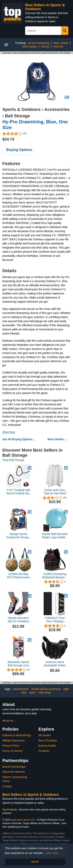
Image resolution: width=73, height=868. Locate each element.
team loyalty (29, 46)
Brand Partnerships (14, 767)
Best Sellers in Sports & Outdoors (31, 795)
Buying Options (19, 150)
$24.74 (8, 139)
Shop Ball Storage (13, 460)
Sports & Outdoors (22, 109)
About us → (9, 721)
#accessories (21, 689)
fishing (45, 46)
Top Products (10, 810)
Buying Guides (47, 746)
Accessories (57, 109)
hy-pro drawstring (39, 43)
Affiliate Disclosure (14, 741)
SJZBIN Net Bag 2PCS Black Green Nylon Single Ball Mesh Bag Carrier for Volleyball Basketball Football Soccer (18, 576)
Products (44, 751)
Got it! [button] (35, 862)
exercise (58, 46)
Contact (7, 786)
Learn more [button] (52, 853)
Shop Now (9, 432)
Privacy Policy (11, 746)
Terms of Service (12, 751)
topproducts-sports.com (23, 820)
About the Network (14, 772)
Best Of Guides (48, 741)
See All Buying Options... (18, 439)
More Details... (57, 439)
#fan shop (45, 692)
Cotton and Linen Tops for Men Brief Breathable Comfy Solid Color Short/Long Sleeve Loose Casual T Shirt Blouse (55, 492)
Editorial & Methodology (17, 735)
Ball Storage (17, 116)
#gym (33, 692)
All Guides (45, 735)
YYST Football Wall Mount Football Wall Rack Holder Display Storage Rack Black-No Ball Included (18, 492)
